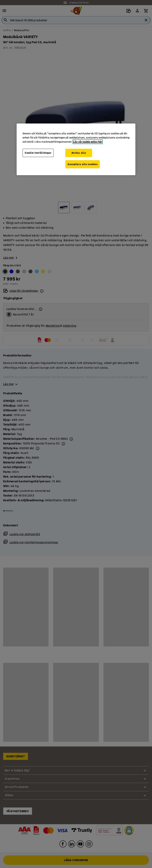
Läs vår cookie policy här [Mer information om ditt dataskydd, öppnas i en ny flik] (88, 142)
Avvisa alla (79, 153)
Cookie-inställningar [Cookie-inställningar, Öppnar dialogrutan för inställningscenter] (38, 153)
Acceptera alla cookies (83, 164)
